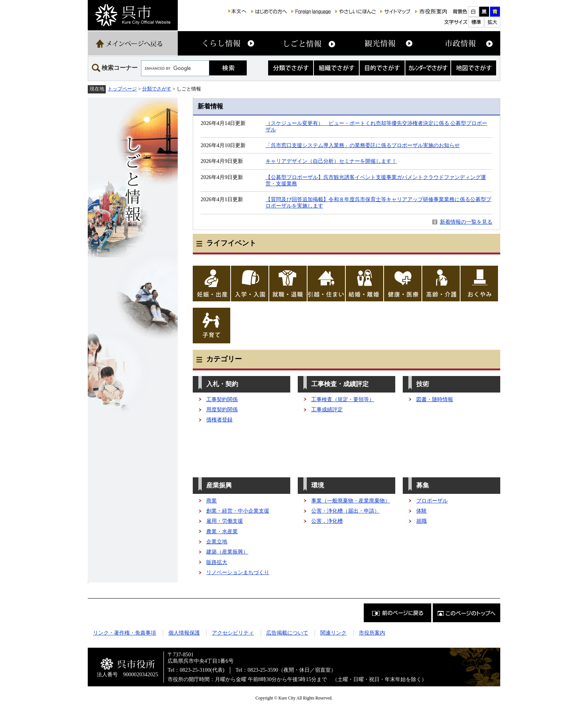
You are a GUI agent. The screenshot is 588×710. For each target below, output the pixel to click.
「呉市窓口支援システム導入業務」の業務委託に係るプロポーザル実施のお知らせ (363, 145)
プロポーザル (432, 501)
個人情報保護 (184, 633)
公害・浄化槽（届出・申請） (345, 511)
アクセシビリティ (233, 633)
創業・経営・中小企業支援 (238, 511)
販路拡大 (217, 562)
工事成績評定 (327, 409)
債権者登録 (219, 420)
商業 (211, 501)
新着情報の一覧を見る (466, 222)
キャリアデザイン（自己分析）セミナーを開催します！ (331, 161)
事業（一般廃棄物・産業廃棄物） (351, 501)
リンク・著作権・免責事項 (124, 633)
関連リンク (333, 633)
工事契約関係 (222, 399)
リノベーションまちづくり (238, 572)
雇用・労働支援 (225, 521)
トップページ (122, 89)
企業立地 (217, 542)
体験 (421, 511)
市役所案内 (372, 633)
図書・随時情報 (435, 399)
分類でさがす (157, 89)
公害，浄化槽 (327, 521)
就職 (421, 521)
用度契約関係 (222, 409)
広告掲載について (287, 633)
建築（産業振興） (227, 552)
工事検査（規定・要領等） (343, 399)
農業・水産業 (222, 531)
